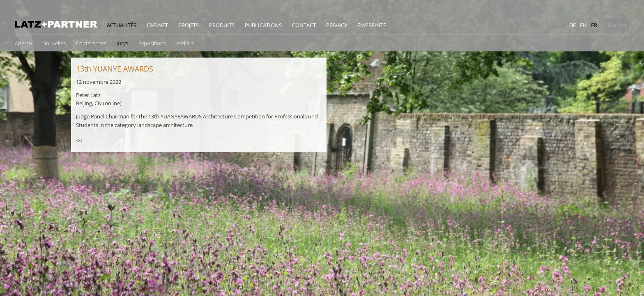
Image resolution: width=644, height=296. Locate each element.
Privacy (337, 25)
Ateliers (185, 43)
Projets (189, 25)
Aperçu (23, 43)
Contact (304, 25)
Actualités (122, 25)
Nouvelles (54, 43)
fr (594, 25)
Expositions (152, 43)
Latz (56, 24)
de (573, 25)
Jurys (122, 43)
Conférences (91, 43)
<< (79, 141)
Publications (263, 25)
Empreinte (372, 25)
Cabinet (157, 25)
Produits (222, 25)
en (583, 25)
